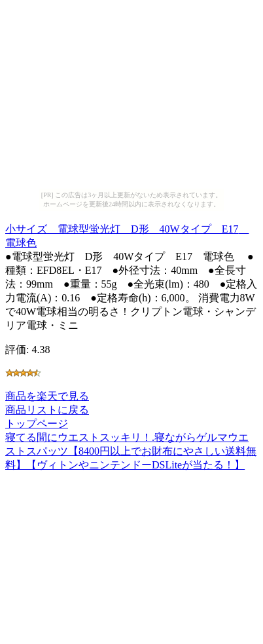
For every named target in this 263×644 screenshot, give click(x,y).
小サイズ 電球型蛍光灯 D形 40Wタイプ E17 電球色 (127, 234)
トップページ (37, 424)
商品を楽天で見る (47, 396)
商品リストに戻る (47, 410)
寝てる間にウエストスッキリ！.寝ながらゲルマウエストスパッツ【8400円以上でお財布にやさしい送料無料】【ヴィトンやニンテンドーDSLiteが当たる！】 (131, 451)
